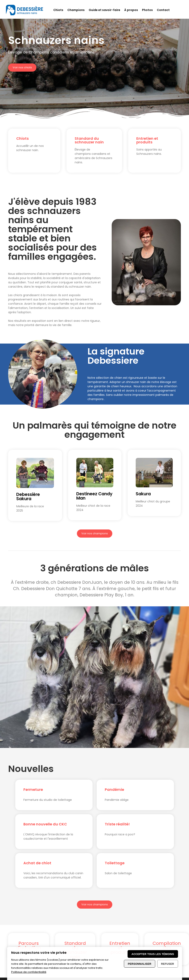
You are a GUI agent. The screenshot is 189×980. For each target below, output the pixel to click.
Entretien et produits (147, 140)
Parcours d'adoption (29, 946)
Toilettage (115, 863)
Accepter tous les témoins (153, 954)
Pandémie (114, 790)
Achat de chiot (37, 863)
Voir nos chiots (22, 67)
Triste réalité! (117, 824)
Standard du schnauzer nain (89, 140)
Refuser (168, 964)
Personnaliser (139, 964)
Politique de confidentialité (29, 972)
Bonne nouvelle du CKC (45, 824)
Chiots (22, 138)
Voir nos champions (95, 533)
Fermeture (33, 790)
